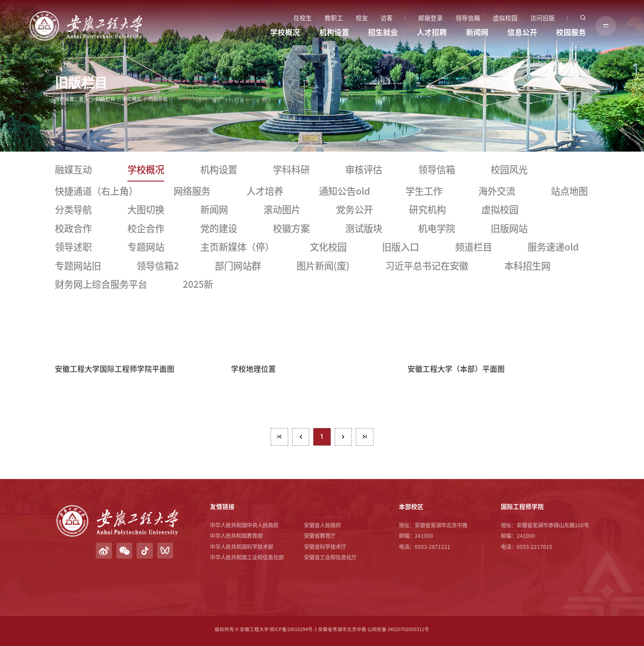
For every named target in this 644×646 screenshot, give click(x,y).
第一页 (279, 437)
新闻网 (477, 32)
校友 (362, 18)
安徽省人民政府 (322, 525)
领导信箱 (468, 18)
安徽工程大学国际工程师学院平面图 (115, 369)
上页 (301, 437)
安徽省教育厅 (320, 536)
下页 (344, 437)
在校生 (303, 18)
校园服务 (571, 32)
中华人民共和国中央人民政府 (244, 525)
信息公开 (522, 32)
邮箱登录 (431, 18)
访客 (387, 18)
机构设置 (334, 32)
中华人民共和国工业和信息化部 (247, 557)
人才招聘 (432, 32)
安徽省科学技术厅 (325, 547)
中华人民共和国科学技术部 (242, 547)
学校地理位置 (253, 369)
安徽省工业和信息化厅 (330, 557)
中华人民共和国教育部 (236, 536)
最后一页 (365, 437)
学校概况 (285, 32)
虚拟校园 (505, 18)
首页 (84, 99)
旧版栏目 (105, 99)
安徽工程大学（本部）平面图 (456, 369)
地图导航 (158, 99)
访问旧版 (543, 18)
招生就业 (383, 32)
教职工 (334, 18)
